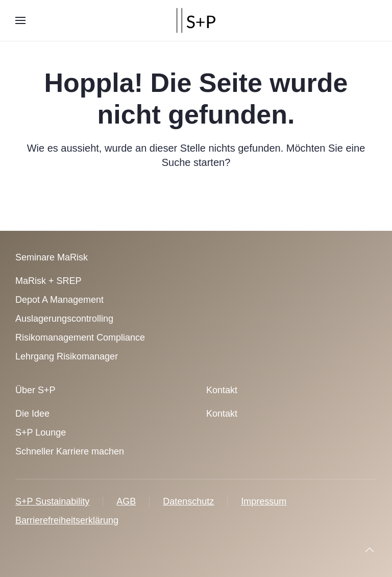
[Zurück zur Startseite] (196, 20)
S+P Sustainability (52, 501)
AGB (126, 501)
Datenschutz (188, 501)
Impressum (264, 501)
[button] (20, 20)
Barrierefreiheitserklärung (67, 520)
